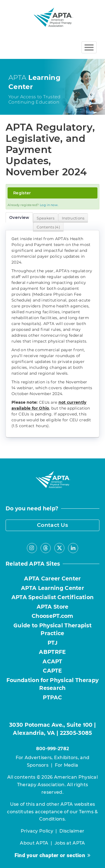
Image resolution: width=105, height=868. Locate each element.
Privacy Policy (37, 831)
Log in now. (49, 205)
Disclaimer (72, 831)
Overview (19, 217)
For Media (67, 765)
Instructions (73, 218)
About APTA (34, 843)
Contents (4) (48, 227)
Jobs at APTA (70, 843)
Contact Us (53, 525)
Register (22, 193)
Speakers (45, 218)
